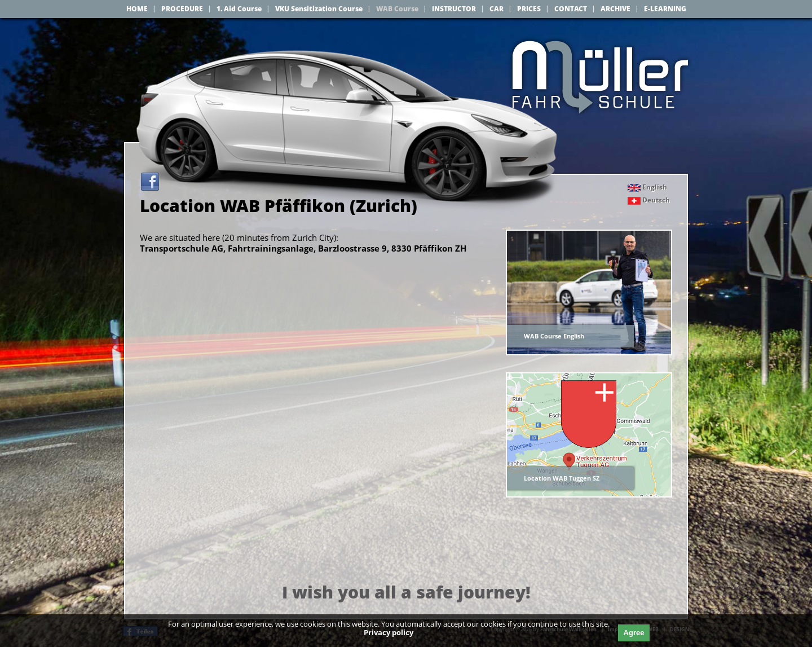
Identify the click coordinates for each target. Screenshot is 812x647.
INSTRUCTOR (454, 9)
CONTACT (571, 9)
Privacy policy (389, 632)
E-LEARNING (665, 9)
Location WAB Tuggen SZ (562, 478)
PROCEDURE (182, 9)
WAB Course (397, 9)
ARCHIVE (615, 9)
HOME (137, 9)
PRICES (529, 9)
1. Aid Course (239, 9)
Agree (634, 633)
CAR (497, 9)
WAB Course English (554, 336)
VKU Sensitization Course (319, 9)
